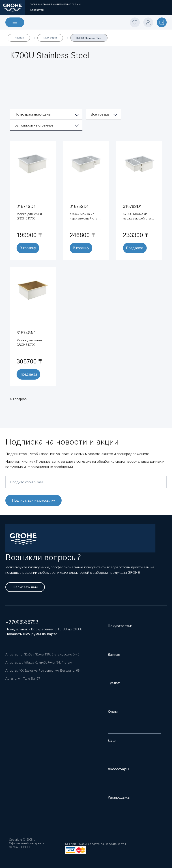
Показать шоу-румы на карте (31, 634)
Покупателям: (120, 626)
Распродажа (119, 797)
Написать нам (25, 587)
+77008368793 (22, 622)
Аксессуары (118, 769)
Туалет (114, 683)
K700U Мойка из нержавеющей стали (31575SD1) (85, 218)
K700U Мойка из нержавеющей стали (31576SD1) (139, 218)
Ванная (114, 654)
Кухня (113, 712)
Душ (112, 740)
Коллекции (50, 38)
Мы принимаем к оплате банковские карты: (96, 844)
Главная (19, 38)
